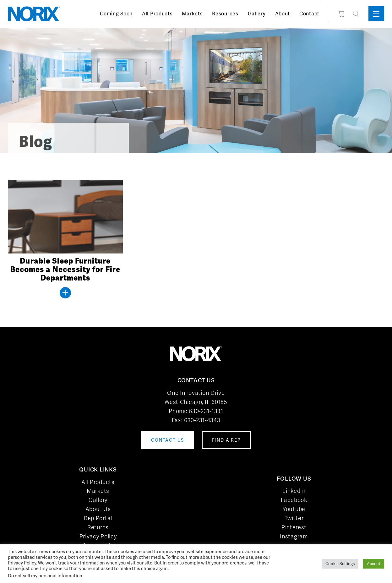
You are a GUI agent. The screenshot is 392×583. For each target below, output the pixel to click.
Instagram (294, 536)
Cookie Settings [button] (340, 564)
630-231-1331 (206, 411)
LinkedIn (294, 491)
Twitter (294, 518)
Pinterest (294, 527)
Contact (309, 14)
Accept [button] (374, 564)
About (283, 14)
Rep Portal (98, 518)
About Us (98, 509)
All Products (157, 14)
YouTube (294, 509)
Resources (225, 14)
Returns (98, 527)
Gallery (257, 14)
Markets (192, 14)
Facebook (294, 500)
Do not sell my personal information (45, 576)
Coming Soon (116, 14)
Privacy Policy (98, 536)
